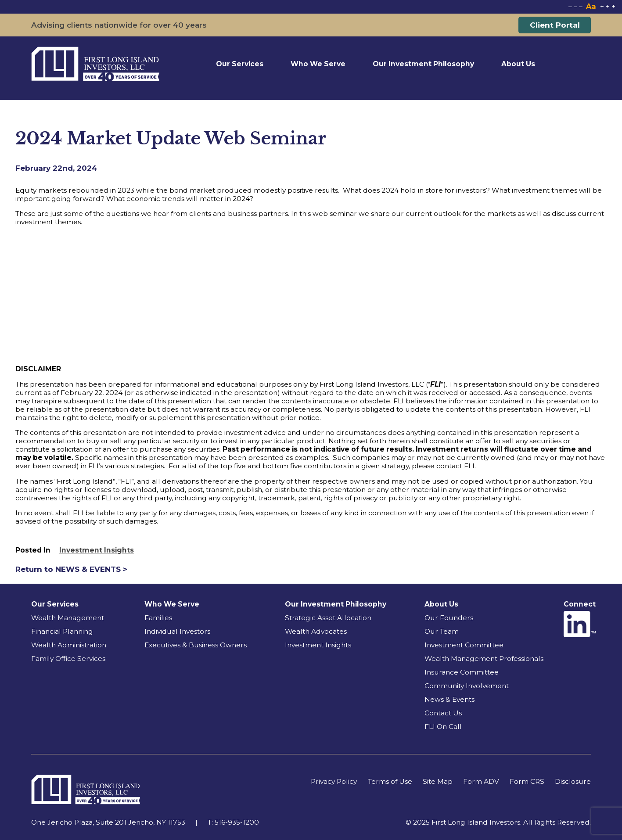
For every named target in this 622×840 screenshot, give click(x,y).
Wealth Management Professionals (484, 659)
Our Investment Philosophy (423, 64)
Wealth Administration (69, 645)
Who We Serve (318, 64)
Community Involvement (467, 686)
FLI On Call (443, 727)
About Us (518, 64)
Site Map (438, 781)
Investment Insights (97, 550)
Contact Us (443, 713)
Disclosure (573, 781)
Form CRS (527, 781)
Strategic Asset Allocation (328, 618)
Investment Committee (464, 645)
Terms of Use (390, 781)
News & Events (449, 699)
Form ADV (481, 781)
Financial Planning (62, 631)
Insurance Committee (462, 672)
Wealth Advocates (316, 631)
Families (158, 618)
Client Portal (555, 25)
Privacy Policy (334, 781)
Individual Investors (177, 631)
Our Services (240, 64)
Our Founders (449, 618)
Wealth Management (68, 618)
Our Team (442, 631)
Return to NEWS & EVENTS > (71, 569)
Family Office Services (68, 659)
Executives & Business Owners (196, 645)
